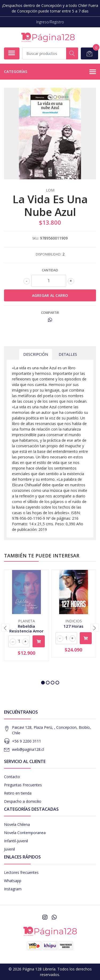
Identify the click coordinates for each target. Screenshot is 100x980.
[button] (43, 683)
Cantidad (50, 270)
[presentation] (5, 628)
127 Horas (73, 626)
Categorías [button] (50, 72)
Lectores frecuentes (21, 872)
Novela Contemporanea (25, 833)
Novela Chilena (17, 824)
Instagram (13, 889)
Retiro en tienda (18, 793)
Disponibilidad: (49, 254)
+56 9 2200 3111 (27, 741)
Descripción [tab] (36, 354)
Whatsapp (13, 881)
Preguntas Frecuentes (23, 785)
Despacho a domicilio (23, 801)
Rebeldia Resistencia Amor (26, 628)
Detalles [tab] (68, 354)
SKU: (36, 238)
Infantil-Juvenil (16, 841)
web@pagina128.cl (28, 749)
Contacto (12, 777)
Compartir (50, 313)
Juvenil (9, 849)
